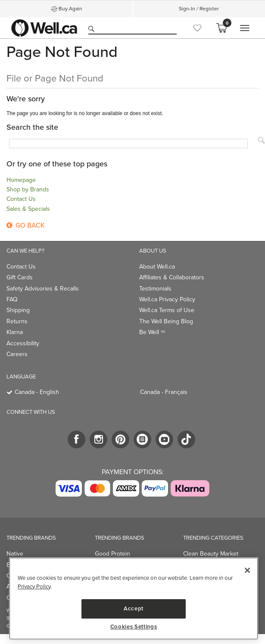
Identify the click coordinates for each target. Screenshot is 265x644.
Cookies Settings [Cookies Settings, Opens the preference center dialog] (134, 627)
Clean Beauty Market (211, 554)
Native (15, 554)
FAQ (12, 299)
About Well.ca (157, 267)
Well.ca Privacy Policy (167, 299)
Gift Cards (20, 277)
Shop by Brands (28, 189)
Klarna (15, 332)
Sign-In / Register (199, 9)
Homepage (21, 180)
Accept (134, 608)
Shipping (18, 310)
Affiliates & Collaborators (172, 277)
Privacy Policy (34, 586)
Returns (17, 321)
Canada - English (37, 392)
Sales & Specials (28, 209)
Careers (17, 354)
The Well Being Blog (166, 321)
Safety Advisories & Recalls (43, 289)
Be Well (152, 332)
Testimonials (155, 289)
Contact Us (21, 199)
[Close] (247, 570)
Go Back (26, 225)
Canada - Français (164, 392)
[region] (134, 599)
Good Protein (112, 554)
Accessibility (23, 343)
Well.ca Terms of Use (167, 310)
